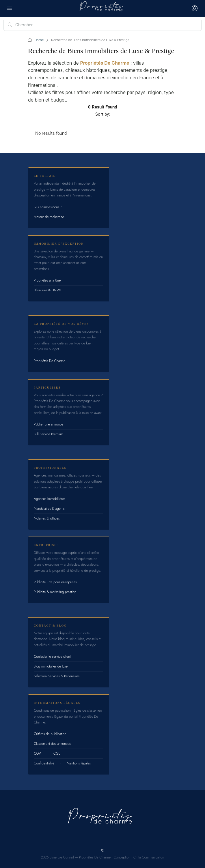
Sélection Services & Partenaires (57, 676)
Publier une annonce (49, 424)
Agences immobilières (50, 499)
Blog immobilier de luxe (51, 666)
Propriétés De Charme (105, 63)
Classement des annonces (52, 744)
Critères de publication (50, 734)
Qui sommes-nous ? (48, 207)
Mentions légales (79, 763)
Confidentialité (44, 763)
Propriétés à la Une (47, 280)
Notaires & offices (47, 518)
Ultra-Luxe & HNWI (47, 290)
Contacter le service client (52, 657)
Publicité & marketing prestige (55, 592)
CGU (57, 753)
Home (39, 40)
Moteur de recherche (49, 217)
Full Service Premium (49, 434)
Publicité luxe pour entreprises (55, 582)
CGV (37, 753)
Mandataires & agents (49, 509)
